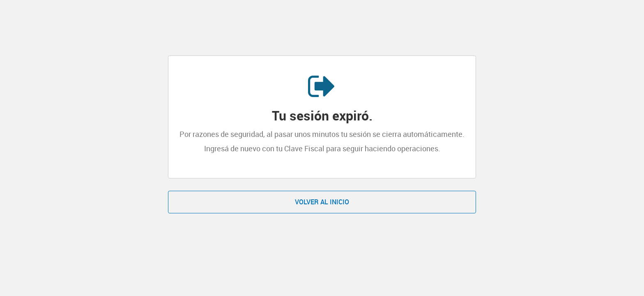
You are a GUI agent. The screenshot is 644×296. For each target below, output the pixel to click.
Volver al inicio (322, 202)
